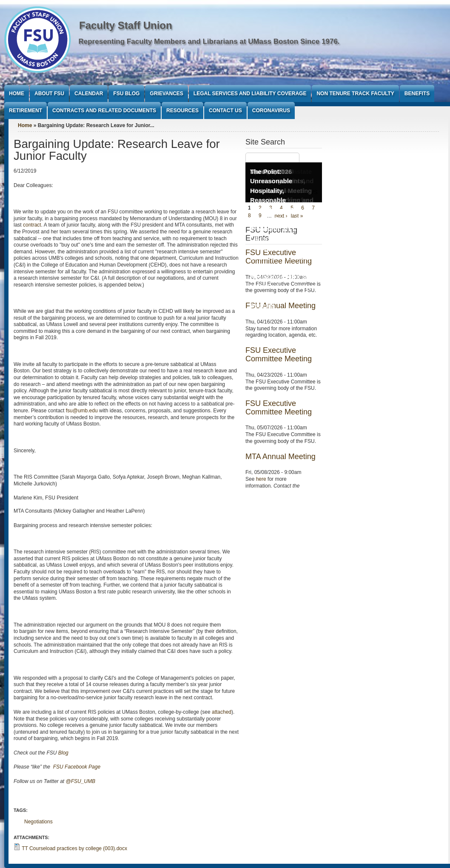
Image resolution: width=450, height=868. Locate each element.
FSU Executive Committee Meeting (279, 355)
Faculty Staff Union (126, 25)
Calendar (89, 94)
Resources (182, 111)
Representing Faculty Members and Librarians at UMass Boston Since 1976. (209, 41)
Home (17, 94)
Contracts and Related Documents (104, 111)
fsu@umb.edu (82, 411)
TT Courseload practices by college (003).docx (74, 848)
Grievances (166, 94)
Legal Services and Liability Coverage (250, 94)
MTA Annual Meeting (281, 457)
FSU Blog (126, 94)
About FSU (49, 94)
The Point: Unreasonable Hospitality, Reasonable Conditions (271, 191)
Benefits (417, 94)
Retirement (26, 111)
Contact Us (225, 111)
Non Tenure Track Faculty (355, 94)
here (261, 479)
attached (222, 712)
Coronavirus (271, 111)
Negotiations (38, 822)
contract (32, 225)
